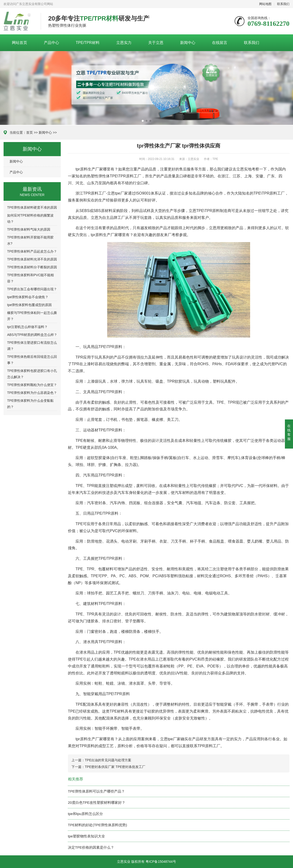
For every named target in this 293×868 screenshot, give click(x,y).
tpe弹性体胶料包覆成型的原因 (29, 305)
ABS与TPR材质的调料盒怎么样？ (32, 335)
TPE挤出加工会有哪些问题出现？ (32, 289)
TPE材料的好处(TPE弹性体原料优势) (97, 825)
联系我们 (283, 4)
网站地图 (265, 4)
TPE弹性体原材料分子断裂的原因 (32, 267)
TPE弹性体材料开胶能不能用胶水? (30, 240)
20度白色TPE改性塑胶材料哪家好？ (97, 802)
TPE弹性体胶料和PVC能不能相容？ (30, 278)
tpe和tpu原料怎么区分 (85, 814)
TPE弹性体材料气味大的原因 (29, 229)
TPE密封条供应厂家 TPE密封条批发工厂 (115, 767)
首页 (30, 132)
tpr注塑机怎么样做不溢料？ (27, 327)
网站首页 (20, 43)
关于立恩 (156, 43)
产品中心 (51, 43)
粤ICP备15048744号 (161, 862)
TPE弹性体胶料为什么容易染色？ (32, 393)
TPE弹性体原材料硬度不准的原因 (32, 207)
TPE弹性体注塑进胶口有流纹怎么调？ (32, 346)
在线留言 (220, 43)
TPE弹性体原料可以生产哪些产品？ (96, 791)
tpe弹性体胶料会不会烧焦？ (28, 297)
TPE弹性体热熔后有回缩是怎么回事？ (32, 360)
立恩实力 (124, 43)
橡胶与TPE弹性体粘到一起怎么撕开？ (32, 316)
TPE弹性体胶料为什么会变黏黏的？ (30, 404)
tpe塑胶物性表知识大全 (86, 836)
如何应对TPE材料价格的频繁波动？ (30, 218)
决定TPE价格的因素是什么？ (91, 847)
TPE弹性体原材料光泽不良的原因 (32, 259)
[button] (143, 121)
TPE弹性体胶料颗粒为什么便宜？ (32, 385)
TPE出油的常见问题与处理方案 (108, 760)
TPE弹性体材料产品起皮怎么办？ (32, 251)
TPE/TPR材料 (88, 43)
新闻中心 (188, 43)
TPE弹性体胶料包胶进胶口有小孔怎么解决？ (32, 374)
